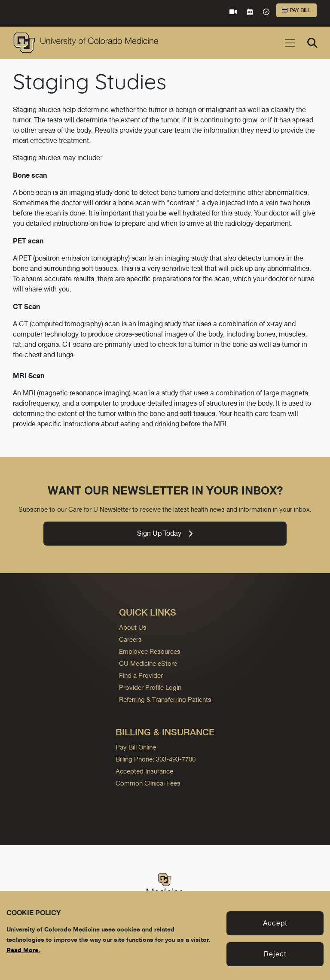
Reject (275, 954)
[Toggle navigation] (290, 43)
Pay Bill (296, 10)
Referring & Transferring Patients (165, 699)
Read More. (23, 950)
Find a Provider (141, 675)
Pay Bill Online (136, 747)
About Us (133, 627)
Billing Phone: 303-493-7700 (156, 759)
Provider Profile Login (150, 687)
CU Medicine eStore (148, 663)
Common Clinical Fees (148, 783)
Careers (130, 639)
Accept (275, 923)
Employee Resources (150, 651)
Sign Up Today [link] (165, 533)
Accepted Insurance (144, 771)
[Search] (312, 43)
